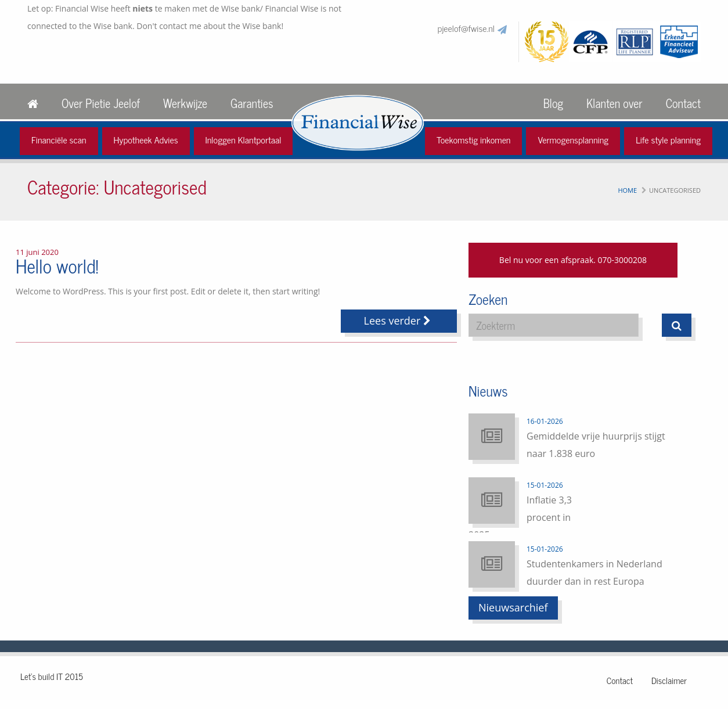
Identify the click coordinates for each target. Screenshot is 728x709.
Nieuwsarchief (513, 607)
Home (627, 190)
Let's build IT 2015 (52, 676)
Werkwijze (185, 103)
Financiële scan (59, 139)
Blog (553, 103)
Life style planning (668, 139)
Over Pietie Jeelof (101, 103)
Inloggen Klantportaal (244, 139)
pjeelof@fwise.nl (466, 28)
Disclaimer (669, 680)
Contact (683, 103)
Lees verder (399, 321)
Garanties (252, 103)
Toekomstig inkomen (474, 139)
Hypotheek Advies (146, 139)
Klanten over (614, 103)
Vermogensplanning (573, 139)
